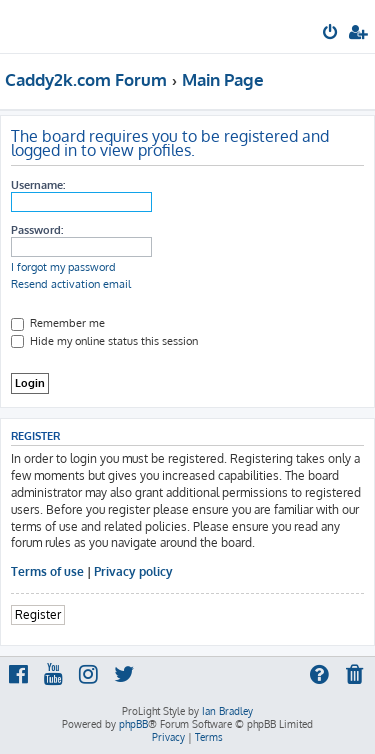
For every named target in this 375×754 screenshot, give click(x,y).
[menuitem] (331, 34)
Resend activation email (71, 284)
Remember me (58, 323)
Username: (38, 185)
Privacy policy (133, 571)
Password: (37, 230)
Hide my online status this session (104, 341)
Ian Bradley (227, 711)
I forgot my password (63, 267)
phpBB (133, 724)
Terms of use (47, 571)
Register (38, 614)
